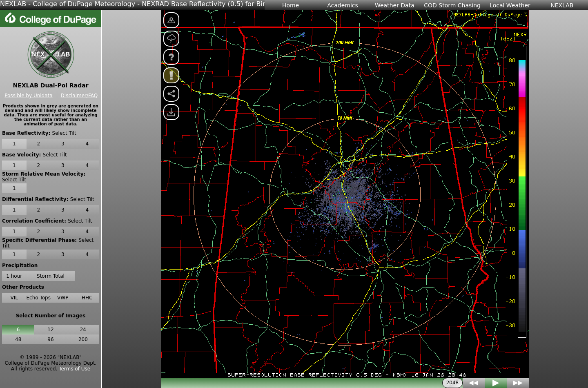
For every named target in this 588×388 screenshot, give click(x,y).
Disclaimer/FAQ (79, 96)
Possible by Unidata (28, 96)
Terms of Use (75, 369)
